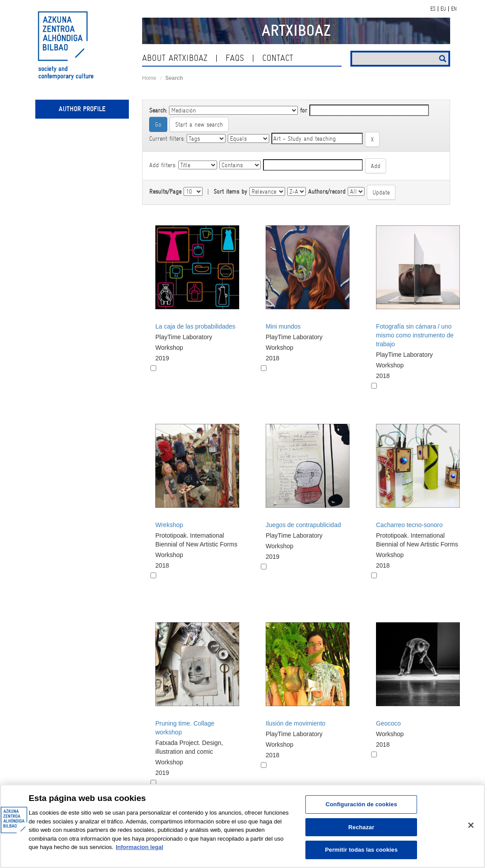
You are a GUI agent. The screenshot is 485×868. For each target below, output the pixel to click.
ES (433, 9)
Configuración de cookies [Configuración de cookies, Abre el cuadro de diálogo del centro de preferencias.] (361, 804)
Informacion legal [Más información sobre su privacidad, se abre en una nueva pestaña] (139, 847)
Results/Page (165, 191)
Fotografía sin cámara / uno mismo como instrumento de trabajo (415, 335)
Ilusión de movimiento (295, 723)
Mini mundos (283, 326)
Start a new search (199, 124)
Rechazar (361, 827)
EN (454, 9)
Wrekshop (169, 525)
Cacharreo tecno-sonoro (409, 525)
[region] (242, 826)
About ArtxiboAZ (175, 58)
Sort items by (230, 191)
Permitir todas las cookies (361, 850)
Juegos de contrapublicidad (303, 525)
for (304, 110)
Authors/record (327, 191)
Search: (158, 110)
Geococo (388, 723)
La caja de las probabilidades (195, 326)
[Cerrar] (471, 825)
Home (149, 78)
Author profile (82, 109)
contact (278, 58)
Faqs (235, 58)
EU (443, 9)
